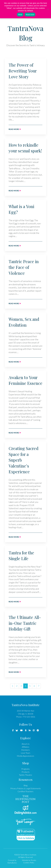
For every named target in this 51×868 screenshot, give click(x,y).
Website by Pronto (29, 860)
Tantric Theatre (25, 775)
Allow (20, 15)
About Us (26, 744)
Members (25, 750)
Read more (15, 129)
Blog (25, 785)
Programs (25, 769)
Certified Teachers (25, 791)
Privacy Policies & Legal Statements (26, 788)
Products (26, 772)
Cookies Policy (29, 863)
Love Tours (26, 753)
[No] (48, 9)
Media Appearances (25, 756)
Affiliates (26, 747)
